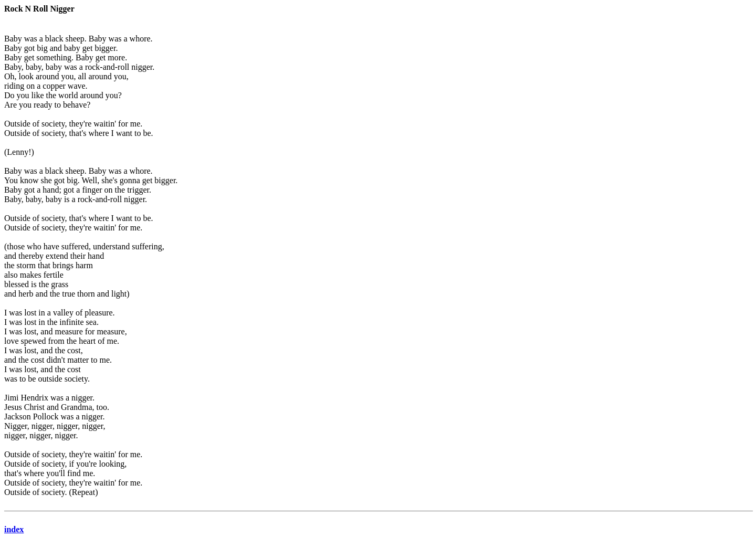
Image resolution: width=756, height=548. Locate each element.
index (14, 529)
